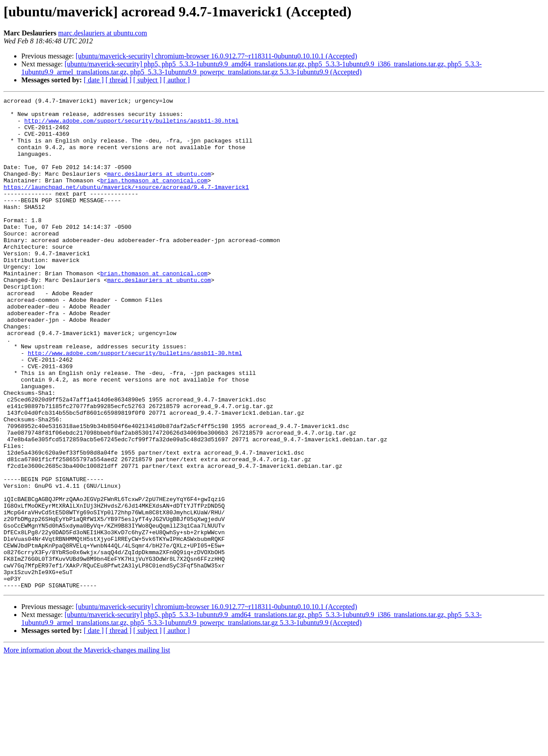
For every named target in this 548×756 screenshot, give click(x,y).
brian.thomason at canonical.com (154, 197)
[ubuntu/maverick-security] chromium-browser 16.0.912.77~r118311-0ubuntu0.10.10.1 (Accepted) (216, 56)
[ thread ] (119, 80)
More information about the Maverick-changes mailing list (87, 748)
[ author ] (177, 80)
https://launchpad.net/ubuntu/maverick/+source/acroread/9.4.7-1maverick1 (126, 205)
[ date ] (94, 80)
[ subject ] (148, 80)
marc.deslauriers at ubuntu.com (103, 33)
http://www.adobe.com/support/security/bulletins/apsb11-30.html (132, 126)
